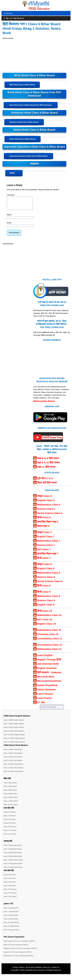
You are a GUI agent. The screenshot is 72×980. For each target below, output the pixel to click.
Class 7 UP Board (10, 818)
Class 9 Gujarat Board (11, 921)
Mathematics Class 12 (49, 652)
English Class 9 (46, 607)
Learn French (45, 701)
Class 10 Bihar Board (11, 800)
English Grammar (47, 671)
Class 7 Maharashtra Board (13, 852)
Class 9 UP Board (10, 826)
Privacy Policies (19, 970)
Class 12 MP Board (10, 899)
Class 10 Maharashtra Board (13, 862)
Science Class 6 (46, 511)
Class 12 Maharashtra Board (13, 870)
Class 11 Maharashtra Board (13, 866)
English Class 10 (46, 626)
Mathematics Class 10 (49, 618)
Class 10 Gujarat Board (11, 925)
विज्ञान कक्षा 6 (43, 529)
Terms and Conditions (34, 970)
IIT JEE (41, 705)
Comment (11, 195)
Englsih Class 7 (46, 539)
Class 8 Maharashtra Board (13, 855)
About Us (46, 970)
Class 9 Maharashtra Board (13, 859)
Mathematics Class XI (49, 633)
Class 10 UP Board (10, 829)
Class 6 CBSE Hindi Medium (13, 752)
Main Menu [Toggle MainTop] (8, 13)
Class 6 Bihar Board (10, 785)
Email (10, 225)
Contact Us (55, 970)
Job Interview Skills (48, 666)
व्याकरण (12, 173)
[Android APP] (50, 426)
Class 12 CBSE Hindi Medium (14, 774)
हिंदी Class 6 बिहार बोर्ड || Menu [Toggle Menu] (14, 18)
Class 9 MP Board (10, 888)
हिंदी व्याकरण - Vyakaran (49, 675)
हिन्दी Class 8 (44, 588)
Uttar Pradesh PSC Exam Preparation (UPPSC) (19, 944)
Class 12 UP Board (10, 837)
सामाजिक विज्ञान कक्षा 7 (48, 556)
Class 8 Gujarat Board (11, 918)
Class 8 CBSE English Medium (14, 730)
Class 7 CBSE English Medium (14, 726)
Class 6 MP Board (10, 877)
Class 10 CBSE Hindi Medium (14, 767)
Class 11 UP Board (10, 833)
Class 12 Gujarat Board (11, 932)
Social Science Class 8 (50, 584)
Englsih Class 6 (46, 503)
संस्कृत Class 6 (44, 499)
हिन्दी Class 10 (45, 613)
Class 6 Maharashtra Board (13, 848)
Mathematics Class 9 (49, 599)
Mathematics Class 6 (49, 507)
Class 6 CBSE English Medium (14, 723)
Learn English (45, 658)
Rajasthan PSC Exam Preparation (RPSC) (18, 955)
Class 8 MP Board (10, 885)
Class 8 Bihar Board (10, 793)
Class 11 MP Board (10, 895)
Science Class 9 (46, 603)
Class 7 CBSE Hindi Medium (13, 756)
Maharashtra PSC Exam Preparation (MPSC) (19, 958)
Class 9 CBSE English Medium (14, 734)
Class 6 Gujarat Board (11, 910)
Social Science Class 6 (50, 516)
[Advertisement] (23, 55)
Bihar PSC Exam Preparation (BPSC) (16, 947)
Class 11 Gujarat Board (11, 929)
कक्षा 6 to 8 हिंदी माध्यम (48, 461)
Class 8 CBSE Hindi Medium (13, 759)
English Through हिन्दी (49, 662)
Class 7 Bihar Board (10, 789)
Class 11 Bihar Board (11, 804)
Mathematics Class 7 (49, 543)
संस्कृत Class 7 (44, 535)
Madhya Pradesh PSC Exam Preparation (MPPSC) (21, 951)
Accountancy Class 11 (50, 641)
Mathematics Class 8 (49, 575)
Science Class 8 (46, 580)
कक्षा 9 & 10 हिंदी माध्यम (48, 465)
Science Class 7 (46, 548)
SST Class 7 (44, 552)
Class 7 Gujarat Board (11, 914)
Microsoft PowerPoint (49, 684)
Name (10, 217)
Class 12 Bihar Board (11, 807)
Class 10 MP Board (10, 892)
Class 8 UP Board (10, 822)
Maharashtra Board (44, 404)
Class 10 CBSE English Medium (14, 737)
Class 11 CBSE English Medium (14, 741)
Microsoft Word (46, 679)
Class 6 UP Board (10, 815)
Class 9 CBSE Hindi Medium (13, 763)
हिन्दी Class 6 (44, 520)
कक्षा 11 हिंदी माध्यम (46, 469)
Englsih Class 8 (46, 571)
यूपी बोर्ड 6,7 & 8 (45, 481)
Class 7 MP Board (10, 881)
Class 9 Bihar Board (10, 796)
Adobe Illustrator (47, 692)
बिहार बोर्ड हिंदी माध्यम (47, 485)
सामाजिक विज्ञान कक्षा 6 (48, 524)
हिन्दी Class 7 (44, 561)
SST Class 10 (45, 622)
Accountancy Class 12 (50, 647)
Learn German (45, 696)
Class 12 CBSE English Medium (14, 744)
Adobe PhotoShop (47, 688)
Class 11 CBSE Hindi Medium (14, 770)
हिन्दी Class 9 (44, 594)
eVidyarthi (28, 973)
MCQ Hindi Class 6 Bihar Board (22, 85)
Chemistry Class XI (48, 637)
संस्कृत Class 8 (44, 567)
